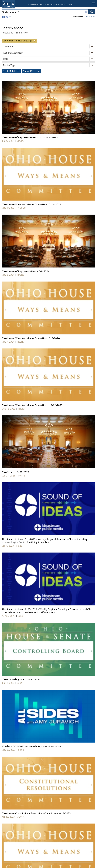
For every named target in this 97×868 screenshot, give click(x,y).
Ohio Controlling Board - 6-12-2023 (21, 679)
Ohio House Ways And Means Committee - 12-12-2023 (32, 405)
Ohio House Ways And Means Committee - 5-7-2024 (31, 338)
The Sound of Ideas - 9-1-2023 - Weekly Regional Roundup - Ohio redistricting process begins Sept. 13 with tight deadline (44, 541)
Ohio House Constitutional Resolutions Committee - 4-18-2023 (36, 813)
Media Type (49, 65)
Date (49, 59)
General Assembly (49, 53)
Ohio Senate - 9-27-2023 (15, 472)
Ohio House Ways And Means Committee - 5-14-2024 (31, 204)
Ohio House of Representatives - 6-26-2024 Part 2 (30, 137)
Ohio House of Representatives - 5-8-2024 (25, 271)
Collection (49, 46)
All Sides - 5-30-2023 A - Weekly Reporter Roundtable (31, 746)
